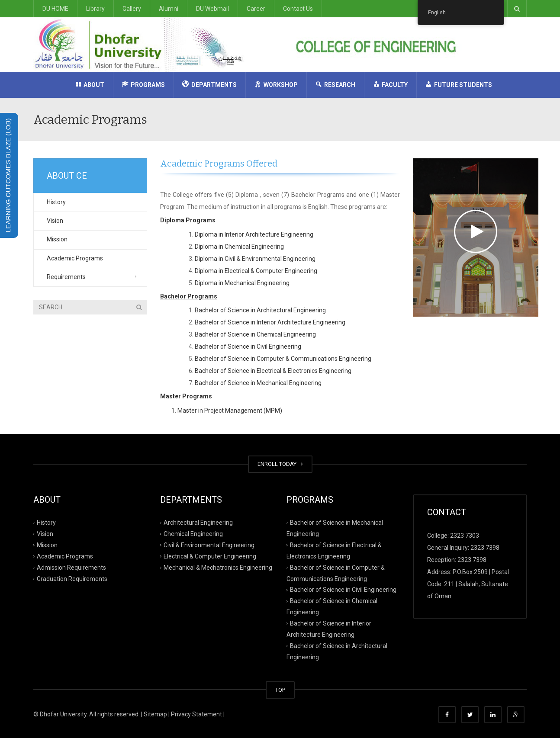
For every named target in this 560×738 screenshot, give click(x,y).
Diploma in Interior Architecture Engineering (254, 234)
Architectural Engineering (198, 523)
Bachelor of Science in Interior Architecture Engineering (270, 322)
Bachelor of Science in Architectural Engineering (260, 310)
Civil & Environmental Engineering (209, 545)
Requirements (66, 277)
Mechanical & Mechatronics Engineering (218, 567)
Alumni (169, 9)
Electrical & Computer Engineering (210, 556)
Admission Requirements (71, 567)
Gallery (132, 9)
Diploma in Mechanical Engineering (242, 283)
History (56, 202)
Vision (55, 221)
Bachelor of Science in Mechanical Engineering (258, 383)
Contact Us (298, 9)
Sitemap (155, 714)
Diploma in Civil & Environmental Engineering (255, 259)
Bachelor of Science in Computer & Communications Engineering (283, 359)
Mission (57, 239)
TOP (280, 690)
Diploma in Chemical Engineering (239, 247)
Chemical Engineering (193, 534)
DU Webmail (212, 9)
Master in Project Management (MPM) (230, 411)
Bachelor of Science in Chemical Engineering (255, 334)
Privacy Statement (196, 714)
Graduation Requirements (72, 578)
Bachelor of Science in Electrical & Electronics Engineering (273, 371)
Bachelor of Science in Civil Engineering (248, 347)
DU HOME (55, 9)
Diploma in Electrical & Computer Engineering (256, 271)
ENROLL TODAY (280, 464)
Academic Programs (75, 258)
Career (256, 9)
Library (95, 9)
